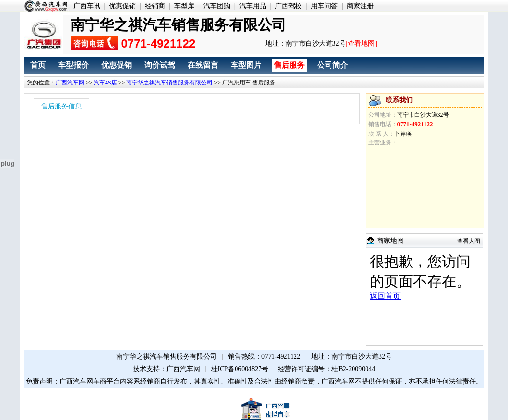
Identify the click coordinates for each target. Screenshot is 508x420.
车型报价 (73, 65)
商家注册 (360, 6)
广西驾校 (288, 6)
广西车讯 (87, 6)
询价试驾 (160, 65)
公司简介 (332, 65)
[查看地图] (361, 43)
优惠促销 (122, 6)
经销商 (155, 6)
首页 (38, 65)
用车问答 (324, 6)
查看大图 (469, 241)
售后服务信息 (61, 106)
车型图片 (246, 65)
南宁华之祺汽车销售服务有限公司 (169, 83)
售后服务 (289, 65)
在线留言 (203, 65)
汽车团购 (217, 6)
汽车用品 (253, 6)
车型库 (184, 6)
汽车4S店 (105, 83)
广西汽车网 (70, 83)
